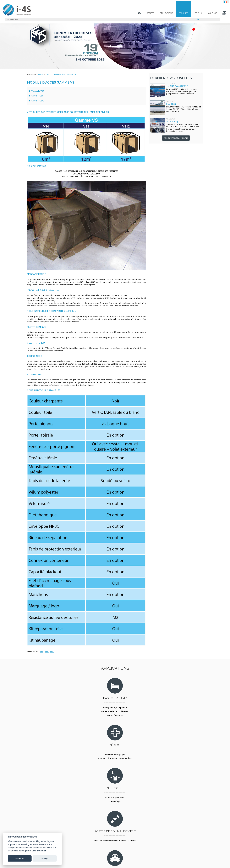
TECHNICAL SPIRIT (169, 861)
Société (124, 13)
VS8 (47, 651)
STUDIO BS (139, 861)
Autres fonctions (51, 723)
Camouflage (136, 719)
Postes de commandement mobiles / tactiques (179, 717)
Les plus (172, 13)
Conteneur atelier (136, 769)
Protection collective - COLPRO (94, 773)
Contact (187, 13)
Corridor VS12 (38, 101)
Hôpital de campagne (94, 715)
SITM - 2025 (172, 121)
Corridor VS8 (37, 96)
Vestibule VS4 (38, 91)
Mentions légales (76, 861)
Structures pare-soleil (136, 715)
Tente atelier (136, 773)
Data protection (39, 851)
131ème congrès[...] (177, 86)
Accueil (41, 74)
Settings (45, 858)
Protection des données (103, 861)
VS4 (41, 651)
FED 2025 (171, 104)
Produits (157, 13)
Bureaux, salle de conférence (51, 719)
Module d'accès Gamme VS (65, 74)
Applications (140, 13)
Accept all (20, 858)
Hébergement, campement (51, 715)
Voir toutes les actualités (176, 138)
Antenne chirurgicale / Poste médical (94, 719)
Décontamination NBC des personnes (94, 769)
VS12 (52, 651)
